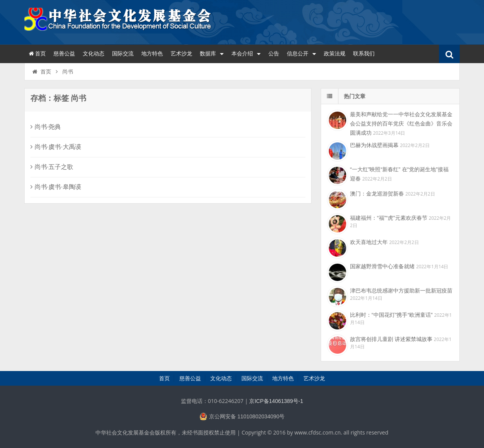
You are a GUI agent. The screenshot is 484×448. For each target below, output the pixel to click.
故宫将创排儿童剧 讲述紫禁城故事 (391, 339)
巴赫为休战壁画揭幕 (374, 145)
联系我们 (364, 53)
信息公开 (301, 53)
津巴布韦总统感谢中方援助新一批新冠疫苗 (401, 291)
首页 (37, 53)
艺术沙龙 (181, 53)
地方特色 (152, 53)
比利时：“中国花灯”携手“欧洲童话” (391, 315)
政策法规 (335, 53)
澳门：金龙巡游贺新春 (377, 194)
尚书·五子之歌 (52, 167)
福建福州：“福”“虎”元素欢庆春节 (389, 218)
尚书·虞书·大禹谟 (56, 147)
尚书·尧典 (46, 127)
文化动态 (94, 53)
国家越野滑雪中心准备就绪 (382, 266)
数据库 (212, 53)
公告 (274, 53)
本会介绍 (246, 53)
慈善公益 (64, 53)
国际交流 (123, 53)
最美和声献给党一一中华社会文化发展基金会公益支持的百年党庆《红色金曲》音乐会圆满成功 (401, 124)
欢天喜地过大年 (369, 242)
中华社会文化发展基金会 (119, 21)
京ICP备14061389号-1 (276, 401)
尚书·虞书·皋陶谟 (56, 187)
